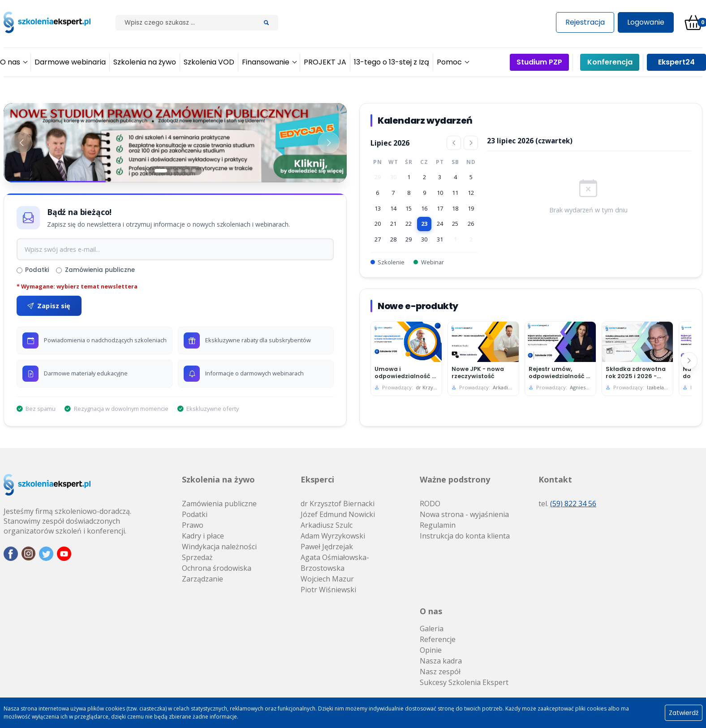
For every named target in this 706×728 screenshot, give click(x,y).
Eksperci (317, 479)
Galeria (432, 629)
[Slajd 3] (180, 171)
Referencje (438, 639)
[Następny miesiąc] (471, 143)
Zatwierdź (684, 713)
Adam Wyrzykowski (333, 536)
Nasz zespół (440, 672)
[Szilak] (185, 23)
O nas (431, 611)
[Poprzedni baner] (22, 142)
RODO (430, 504)
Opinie (431, 650)
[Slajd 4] (187, 171)
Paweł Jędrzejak (327, 547)
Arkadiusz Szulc (327, 525)
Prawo (193, 525)
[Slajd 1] (161, 171)
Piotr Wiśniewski (328, 590)
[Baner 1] (175, 143)
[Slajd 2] (172, 171)
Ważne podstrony (455, 479)
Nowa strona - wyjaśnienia (464, 514)
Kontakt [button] (555, 479)
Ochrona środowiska (217, 568)
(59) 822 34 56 (573, 504)
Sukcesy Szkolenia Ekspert (464, 682)
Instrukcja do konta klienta (465, 536)
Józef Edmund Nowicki (338, 514)
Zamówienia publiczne (95, 270)
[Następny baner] (329, 142)
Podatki (33, 270)
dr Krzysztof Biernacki (338, 504)
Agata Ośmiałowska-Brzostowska (335, 563)
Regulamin (438, 525)
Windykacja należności (219, 547)
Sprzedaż (197, 557)
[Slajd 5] (194, 171)
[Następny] (689, 361)
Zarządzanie (202, 579)
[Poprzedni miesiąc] (454, 143)
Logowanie (646, 22)
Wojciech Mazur (327, 579)
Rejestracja (585, 22)
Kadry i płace (203, 536)
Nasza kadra (441, 661)
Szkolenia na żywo (218, 479)
